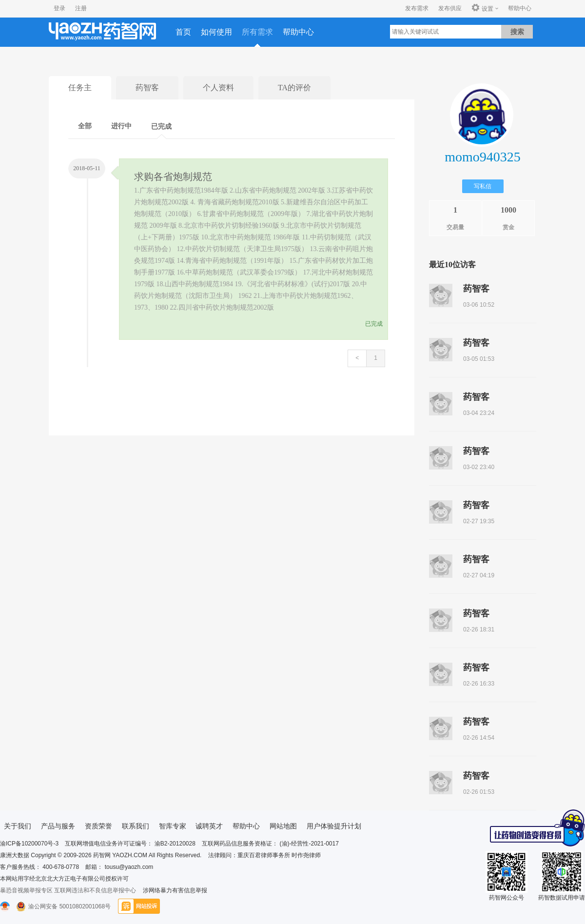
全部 (85, 126)
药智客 (147, 88)
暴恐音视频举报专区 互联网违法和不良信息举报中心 (68, 890)
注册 (81, 8)
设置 (482, 8)
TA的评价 (294, 88)
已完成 (161, 127)
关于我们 (18, 826)
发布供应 (450, 8)
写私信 (483, 186)
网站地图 (283, 826)
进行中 (121, 126)
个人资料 (218, 88)
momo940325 (483, 157)
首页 (183, 32)
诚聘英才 (209, 826)
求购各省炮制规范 (173, 177)
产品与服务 (58, 826)
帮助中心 (520, 8)
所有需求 (257, 32)
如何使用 (216, 32)
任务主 (80, 88)
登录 (59, 8)
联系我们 (136, 826)
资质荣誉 (98, 826)
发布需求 (417, 8)
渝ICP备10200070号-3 (29, 844)
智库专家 (173, 826)
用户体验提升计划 (334, 826)
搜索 (517, 32)
